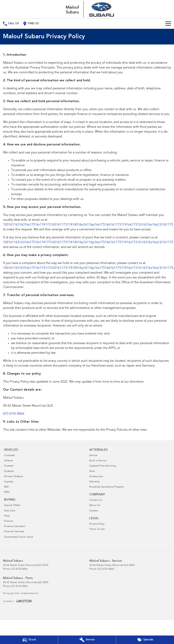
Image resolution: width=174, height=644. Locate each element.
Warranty (94, 482)
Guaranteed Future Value (18, 537)
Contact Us (96, 500)
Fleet (7, 516)
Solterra (8, 461)
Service (93, 456)
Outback (9, 471)
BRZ (6, 487)
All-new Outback (14, 477)
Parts (92, 471)
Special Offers (12, 505)
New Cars (10, 511)
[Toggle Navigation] (168, 24)
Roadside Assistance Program (107, 487)
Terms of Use (97, 529)
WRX (7, 492)
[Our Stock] (29, 640)
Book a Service (98, 461)
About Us (95, 505)
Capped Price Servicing (103, 466)
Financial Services (14, 532)
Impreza (9, 482)
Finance (8, 521)
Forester (9, 466)
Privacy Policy (97, 524)
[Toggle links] (17, 601)
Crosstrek (9, 456)
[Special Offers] (145, 640)
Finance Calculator (15, 527)
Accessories (96, 477)
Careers (94, 511)
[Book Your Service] (87, 640)
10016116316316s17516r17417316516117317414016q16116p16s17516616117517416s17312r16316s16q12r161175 (88, 225)
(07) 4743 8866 (14, 414)
